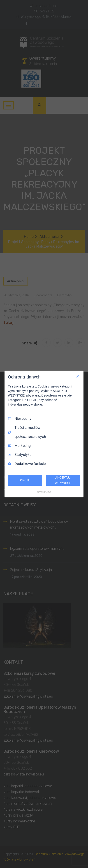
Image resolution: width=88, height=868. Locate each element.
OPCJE (25, 480)
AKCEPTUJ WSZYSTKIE (63, 480)
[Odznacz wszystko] (78, 376)
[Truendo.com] (44, 492)
